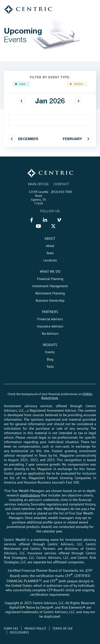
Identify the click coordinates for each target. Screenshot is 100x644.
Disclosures (20, 632)
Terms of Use (63, 628)
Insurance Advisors (50, 326)
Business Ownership (50, 301)
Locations (50, 260)
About (50, 238)
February (77, 139)
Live (22, 84)
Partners (50, 312)
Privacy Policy (35, 628)
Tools (50, 367)
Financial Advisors (50, 319)
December (24, 139)
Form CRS (11, 628)
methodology (30, 495)
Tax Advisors (50, 334)
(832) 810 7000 (62, 192)
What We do (50, 271)
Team (50, 253)
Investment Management (50, 286)
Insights (50, 345)
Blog (50, 359)
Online (79, 84)
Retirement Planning (50, 293)
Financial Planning (50, 279)
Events (50, 352)
